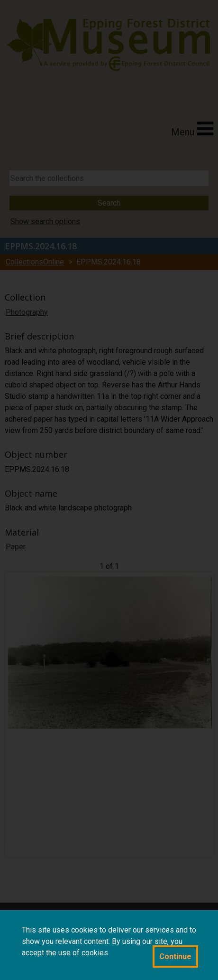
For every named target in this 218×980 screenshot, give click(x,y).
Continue (175, 956)
